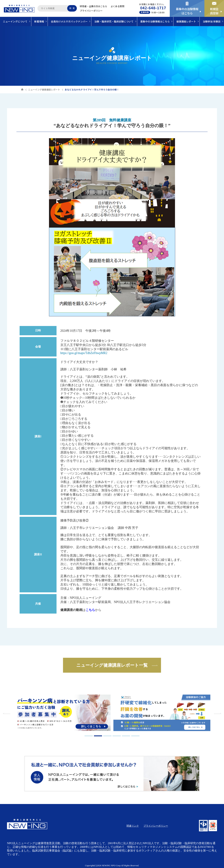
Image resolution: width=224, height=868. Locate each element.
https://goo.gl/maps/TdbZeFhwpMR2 (84, 353)
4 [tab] (117, 736)
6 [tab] (135, 736)
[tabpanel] (62, 713)
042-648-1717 (153, 8)
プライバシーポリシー (91, 11)
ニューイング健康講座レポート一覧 (112, 665)
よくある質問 (117, 6)
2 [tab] (98, 736)
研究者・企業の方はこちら (93, 6)
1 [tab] (89, 736)
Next (217, 713)
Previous (7, 713)
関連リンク (133, 826)
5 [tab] (126, 736)
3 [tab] (107, 736)
